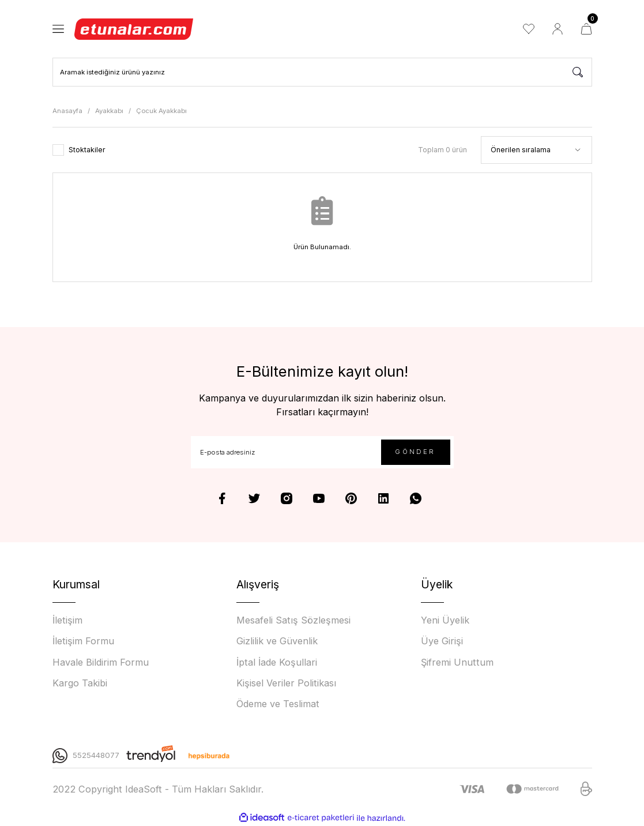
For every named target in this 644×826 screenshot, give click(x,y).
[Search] (322, 72)
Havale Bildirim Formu (101, 662)
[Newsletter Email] (322, 452)
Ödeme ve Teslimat (278, 704)
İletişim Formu (83, 641)
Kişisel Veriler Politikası (286, 683)
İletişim (67, 620)
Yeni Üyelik (445, 620)
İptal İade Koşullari (277, 662)
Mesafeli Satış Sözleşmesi (293, 620)
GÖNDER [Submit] (415, 452)
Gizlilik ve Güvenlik (277, 641)
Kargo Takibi (80, 683)
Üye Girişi (442, 641)
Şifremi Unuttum (457, 662)
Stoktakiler (87, 150)
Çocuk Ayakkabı (161, 111)
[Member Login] (558, 29)
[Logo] (134, 29)
